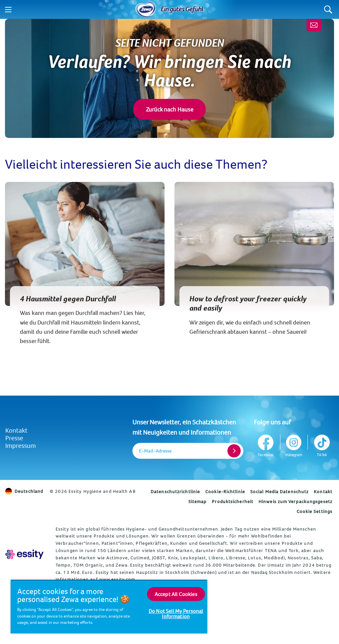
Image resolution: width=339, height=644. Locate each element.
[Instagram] (294, 444)
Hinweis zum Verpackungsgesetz (295, 501)
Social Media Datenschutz (279, 492)
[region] (109, 606)
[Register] (234, 451)
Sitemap (198, 501)
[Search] (328, 9)
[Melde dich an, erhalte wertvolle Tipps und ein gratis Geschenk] (314, 25)
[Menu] (8, 10)
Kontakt (16, 430)
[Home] (146, 10)
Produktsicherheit (233, 501)
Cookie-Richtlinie (225, 492)
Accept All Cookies (176, 594)
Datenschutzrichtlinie (175, 492)
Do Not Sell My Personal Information (176, 614)
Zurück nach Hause (170, 109)
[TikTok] (321, 444)
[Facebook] (266, 444)
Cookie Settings (315, 511)
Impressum (21, 445)
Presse (14, 438)
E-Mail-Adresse (155, 451)
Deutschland (24, 491)
